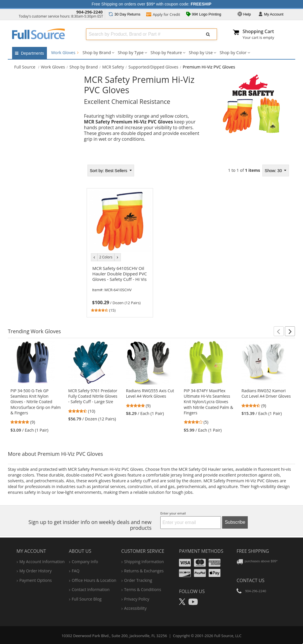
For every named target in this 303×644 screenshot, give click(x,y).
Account (271, 15)
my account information (42, 562)
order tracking (138, 580)
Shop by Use (201, 53)
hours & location (94, 580)
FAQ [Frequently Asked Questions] (76, 571)
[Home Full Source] (25, 67)
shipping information (144, 562)
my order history (35, 571)
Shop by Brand (97, 53)
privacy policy (137, 599)
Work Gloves (65, 53)
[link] (120, 288)
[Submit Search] (208, 34)
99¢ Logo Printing (204, 15)
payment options (36, 580)
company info (85, 562)
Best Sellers (109, 171)
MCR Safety (113, 67)
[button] (279, 331)
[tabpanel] (187, 239)
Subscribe (235, 522)
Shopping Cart (258, 31)
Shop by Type (131, 53)
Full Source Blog (87, 599)
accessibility (135, 608)
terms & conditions (143, 589)
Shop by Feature (166, 53)
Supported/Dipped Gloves (153, 67)
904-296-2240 (89, 12)
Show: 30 (274, 171)
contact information (91, 589)
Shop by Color (233, 53)
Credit (163, 15)
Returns (124, 14)
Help (244, 15)
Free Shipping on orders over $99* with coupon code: (152, 4)
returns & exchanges (144, 571)
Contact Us (250, 580)
